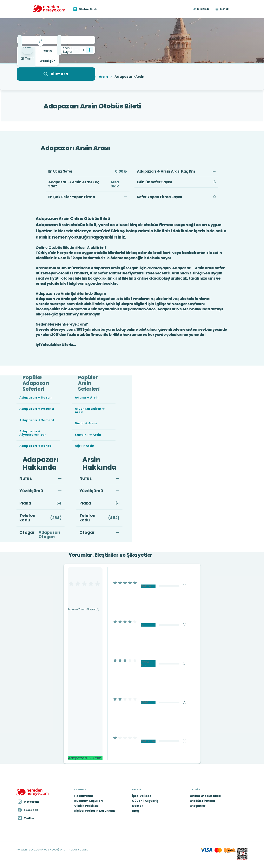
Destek (224, 9)
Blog (136, 811)
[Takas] (40, 41)
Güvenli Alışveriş (145, 801)
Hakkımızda (84, 796)
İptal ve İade (142, 796)
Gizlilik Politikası (87, 806)
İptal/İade (203, 9)
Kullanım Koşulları (89, 801)
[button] (202, 9)
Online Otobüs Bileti (205, 796)
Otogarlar (198, 806)
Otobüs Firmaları (203, 801)
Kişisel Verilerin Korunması (95, 811)
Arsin (103, 77)
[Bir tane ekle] (90, 50)
